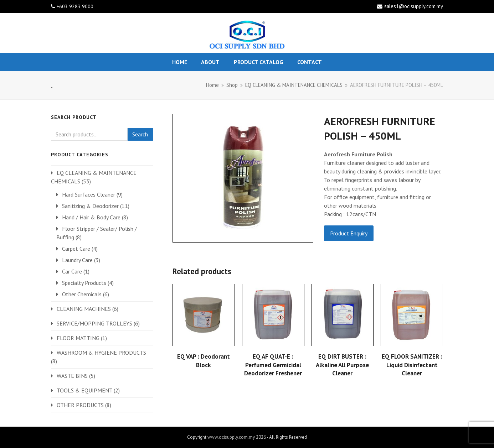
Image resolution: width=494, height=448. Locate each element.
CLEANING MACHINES (84, 309)
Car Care (72, 271)
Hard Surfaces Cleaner (89, 194)
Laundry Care (77, 260)
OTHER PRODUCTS (80, 405)
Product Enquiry (349, 233)
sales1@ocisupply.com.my (414, 6)
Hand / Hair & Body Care (91, 217)
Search (140, 134)
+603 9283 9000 (75, 6)
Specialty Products (84, 283)
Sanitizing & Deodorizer (90, 206)
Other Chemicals (82, 294)
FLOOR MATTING (78, 338)
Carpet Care (76, 249)
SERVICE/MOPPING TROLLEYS (94, 323)
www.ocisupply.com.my (231, 437)
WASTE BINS (72, 376)
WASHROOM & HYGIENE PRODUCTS (101, 353)
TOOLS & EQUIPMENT (84, 390)
